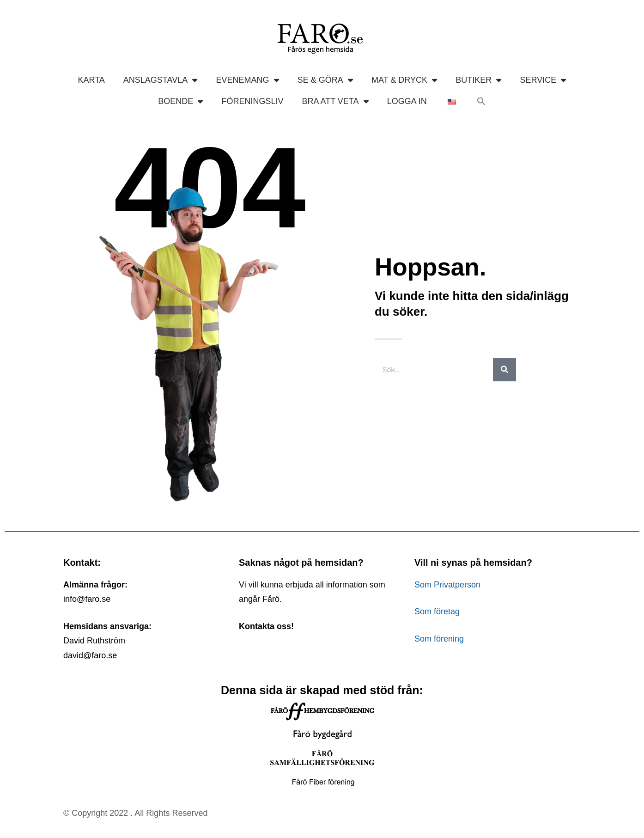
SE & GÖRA (325, 80)
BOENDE (180, 101)
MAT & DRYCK (404, 80)
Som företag (437, 612)
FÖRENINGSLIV (252, 101)
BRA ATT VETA (335, 101)
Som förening (439, 639)
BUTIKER (478, 80)
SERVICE (543, 80)
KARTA (91, 80)
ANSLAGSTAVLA (161, 80)
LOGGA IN (407, 101)
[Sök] (504, 370)
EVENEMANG (247, 80)
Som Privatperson (447, 585)
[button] (481, 101)
